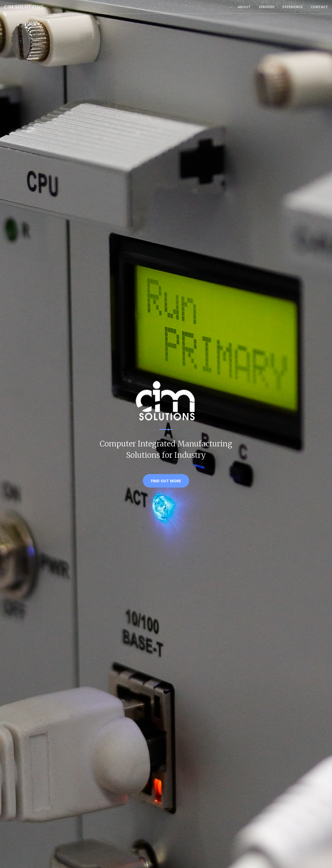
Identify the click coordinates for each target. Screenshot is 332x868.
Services (267, 7)
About (244, 7)
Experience (293, 7)
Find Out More (166, 481)
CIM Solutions (24, 7)
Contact (319, 7)
